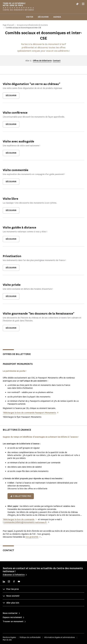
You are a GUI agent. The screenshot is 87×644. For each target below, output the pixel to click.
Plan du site (7, 640)
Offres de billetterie (42, 61)
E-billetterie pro (21, 496)
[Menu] (83, 4)
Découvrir (43, 17)
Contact (57, 61)
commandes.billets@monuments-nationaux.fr (25, 522)
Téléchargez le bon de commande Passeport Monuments (29, 413)
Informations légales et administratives (60, 637)
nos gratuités (32, 537)
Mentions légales (9, 637)
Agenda (57, 17)
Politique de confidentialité (30, 637)
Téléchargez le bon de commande (19, 520)
